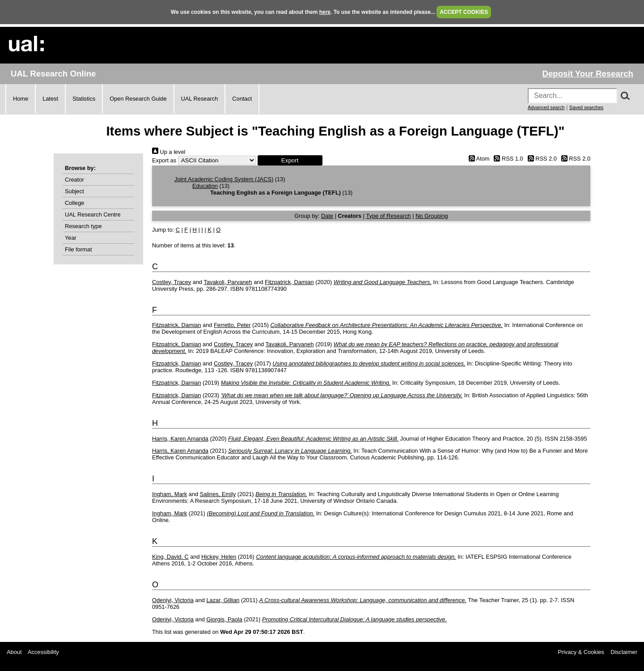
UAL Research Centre (93, 214)
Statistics (84, 99)
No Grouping (432, 216)
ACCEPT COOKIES (464, 12)
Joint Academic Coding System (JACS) (224, 179)
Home (21, 99)
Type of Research (388, 216)
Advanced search (546, 107)
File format (78, 249)
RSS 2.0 (541, 159)
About (14, 652)
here (325, 12)
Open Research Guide (138, 99)
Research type (83, 226)
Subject (74, 191)
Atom (477, 159)
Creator (74, 180)
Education (205, 186)
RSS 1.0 (507, 159)
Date (327, 216)
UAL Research (200, 99)
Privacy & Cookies (581, 652)
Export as (164, 160)
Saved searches (586, 107)
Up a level (169, 152)
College (74, 203)
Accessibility (43, 652)
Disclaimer (624, 652)
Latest (50, 99)
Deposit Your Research (588, 74)
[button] (290, 160)
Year (71, 238)
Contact (242, 99)
